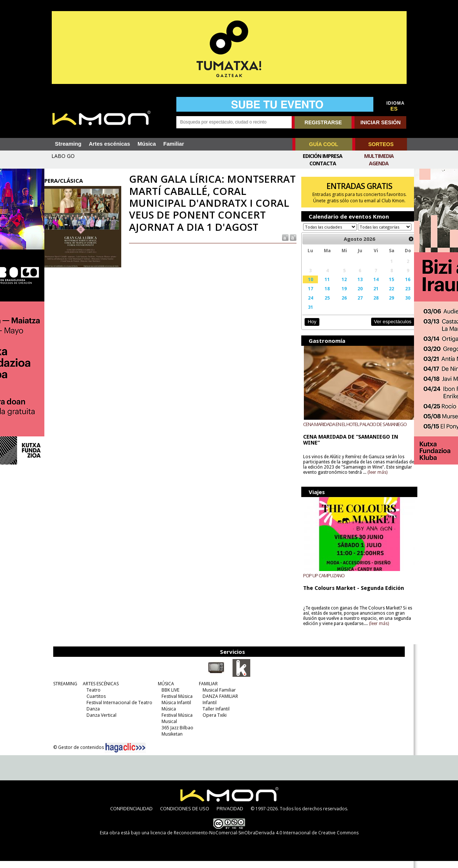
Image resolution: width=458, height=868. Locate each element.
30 (399, 305)
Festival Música (173, 703)
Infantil (206, 710)
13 (354, 286)
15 (384, 286)
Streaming (68, 144)
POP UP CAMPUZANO (320, 582)
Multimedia (379, 156)
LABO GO (63, 156)
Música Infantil (172, 710)
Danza (89, 716)
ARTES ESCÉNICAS (97, 691)
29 (384, 305)
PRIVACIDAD (230, 815)
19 (339, 295)
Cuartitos (92, 703)
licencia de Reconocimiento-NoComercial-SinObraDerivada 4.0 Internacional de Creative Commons (255, 840)
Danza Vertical (97, 722)
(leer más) (391, 479)
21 (369, 295)
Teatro (89, 697)
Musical (165, 728)
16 (399, 286)
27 (354, 305)
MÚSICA (162, 691)
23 (399, 295)
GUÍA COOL (324, 144)
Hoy (308, 329)
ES (394, 109)
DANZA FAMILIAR (216, 703)
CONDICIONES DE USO (185, 815)
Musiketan (168, 741)
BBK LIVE (166, 697)
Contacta (323, 163)
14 (369, 286)
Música (147, 144)
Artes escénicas (109, 144)
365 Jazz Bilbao (173, 735)
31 (306, 314)
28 (369, 305)
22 (384, 295)
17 (306, 295)
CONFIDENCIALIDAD (131, 815)
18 (323, 295)
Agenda (379, 163)
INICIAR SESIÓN (381, 122)
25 (323, 305)
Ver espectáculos (384, 329)
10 (306, 286)
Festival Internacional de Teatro (115, 710)
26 (339, 305)
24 (306, 305)
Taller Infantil (212, 716)
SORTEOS (381, 144)
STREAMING (61, 691)
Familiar (174, 144)
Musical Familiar (215, 697)
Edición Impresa (323, 156)
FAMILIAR (204, 691)
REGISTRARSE (323, 122)
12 (339, 286)
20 (354, 295)
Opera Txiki (211, 722)
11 (323, 286)
